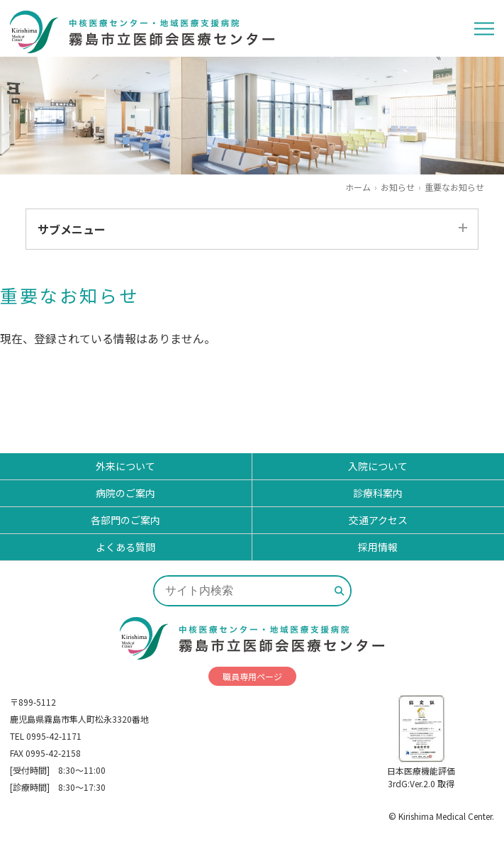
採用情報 (378, 547)
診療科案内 (378, 493)
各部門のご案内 (125, 520)
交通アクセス (378, 520)
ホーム (358, 187)
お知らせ (398, 187)
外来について (125, 466)
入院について (378, 466)
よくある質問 (125, 547)
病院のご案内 (125, 493)
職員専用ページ (252, 676)
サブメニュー (72, 229)
